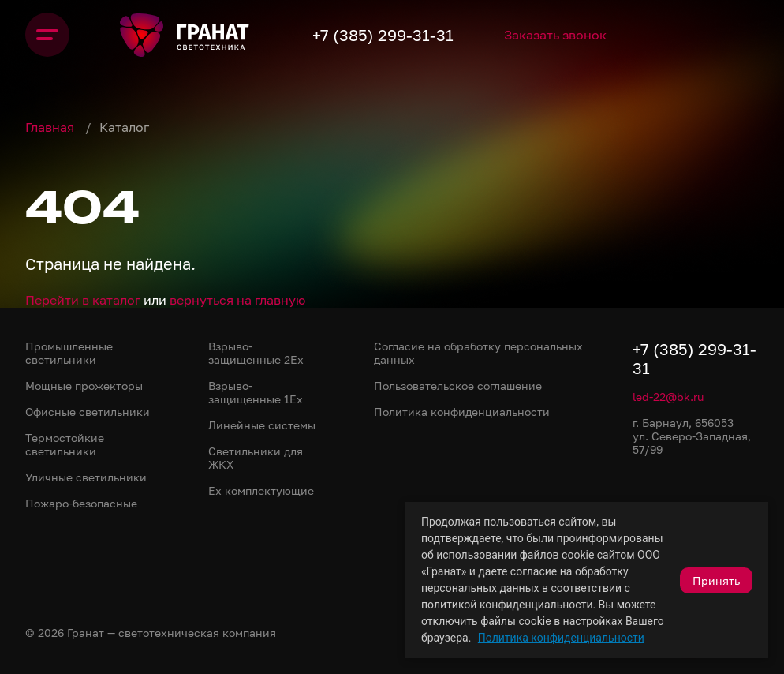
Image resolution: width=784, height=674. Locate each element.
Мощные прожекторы (84, 386)
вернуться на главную (237, 300)
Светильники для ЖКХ (256, 458)
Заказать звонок (555, 35)
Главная (51, 127)
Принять (716, 580)
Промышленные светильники (69, 353)
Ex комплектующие (261, 491)
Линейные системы (262, 425)
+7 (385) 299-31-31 (383, 35)
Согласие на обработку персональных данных (478, 353)
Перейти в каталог (83, 300)
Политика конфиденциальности (561, 638)
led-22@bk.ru (668, 397)
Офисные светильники (88, 412)
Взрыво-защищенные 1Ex (256, 392)
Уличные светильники (86, 477)
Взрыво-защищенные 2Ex (256, 353)
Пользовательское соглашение (458, 386)
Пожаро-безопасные (81, 503)
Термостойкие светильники (65, 444)
